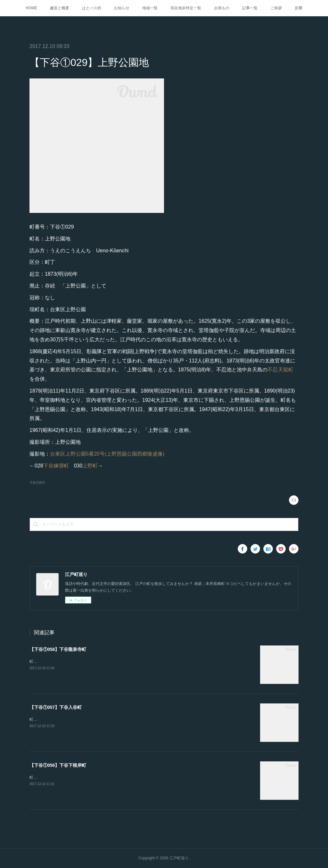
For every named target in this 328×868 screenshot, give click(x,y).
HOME (31, 8)
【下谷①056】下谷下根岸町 (58, 765)
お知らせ (122, 8)
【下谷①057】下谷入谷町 (56, 707)
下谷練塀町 (56, 466)
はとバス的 (92, 8)
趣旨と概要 (60, 8)
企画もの (222, 8)
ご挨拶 (276, 8)
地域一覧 (150, 8)
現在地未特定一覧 (186, 8)
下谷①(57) (37, 483)
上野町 (90, 466)
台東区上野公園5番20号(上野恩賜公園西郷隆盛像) (107, 454)
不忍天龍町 (280, 370)
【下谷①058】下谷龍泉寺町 (58, 649)
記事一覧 (250, 8)
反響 (299, 8)
